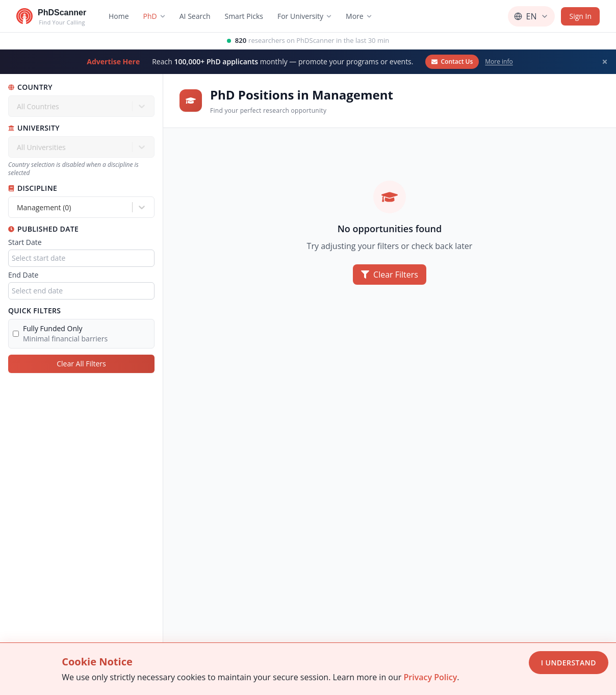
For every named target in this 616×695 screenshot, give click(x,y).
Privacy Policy (430, 677)
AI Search (195, 16)
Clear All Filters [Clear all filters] (81, 364)
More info (499, 62)
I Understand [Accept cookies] (569, 663)
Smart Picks (244, 16)
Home (119, 16)
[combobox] (18, 207)
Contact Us (452, 61)
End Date (23, 275)
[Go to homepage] (51, 16)
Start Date (25, 242)
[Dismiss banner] (605, 62)
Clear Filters (390, 275)
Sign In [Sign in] (580, 16)
